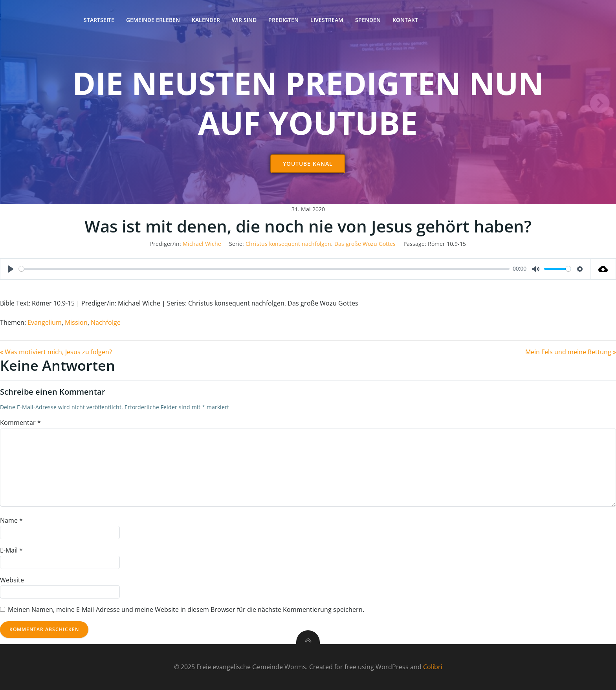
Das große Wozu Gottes (365, 244)
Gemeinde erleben (153, 20)
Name (11, 520)
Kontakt (405, 20)
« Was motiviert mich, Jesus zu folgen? (56, 352)
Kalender (206, 20)
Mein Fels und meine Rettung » (571, 352)
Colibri (433, 667)
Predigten (283, 20)
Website (12, 580)
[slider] (264, 269)
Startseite (99, 20)
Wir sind (244, 20)
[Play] (11, 269)
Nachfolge (106, 322)
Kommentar (20, 423)
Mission (76, 322)
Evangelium (45, 322)
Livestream (327, 20)
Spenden (368, 20)
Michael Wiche (202, 244)
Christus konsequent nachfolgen (288, 244)
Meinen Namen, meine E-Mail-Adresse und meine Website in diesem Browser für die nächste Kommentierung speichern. (186, 609)
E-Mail (11, 550)
